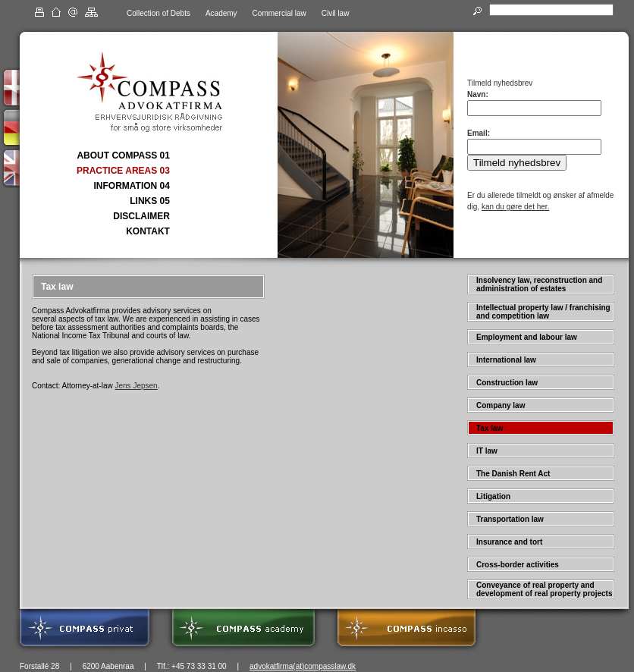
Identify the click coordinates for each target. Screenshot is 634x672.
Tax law (490, 428)
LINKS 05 (150, 201)
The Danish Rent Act (513, 474)
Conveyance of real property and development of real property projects (545, 589)
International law (506, 360)
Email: (479, 133)
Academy (221, 13)
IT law (487, 451)
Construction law (507, 383)
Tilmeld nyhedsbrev (517, 163)
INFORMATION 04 (131, 186)
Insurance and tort (509, 542)
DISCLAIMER (141, 216)
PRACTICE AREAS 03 (123, 171)
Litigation (493, 496)
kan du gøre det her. (516, 207)
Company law (501, 405)
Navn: (478, 94)
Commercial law (279, 13)
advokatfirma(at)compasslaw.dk (303, 666)
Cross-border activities (518, 565)
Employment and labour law (527, 337)
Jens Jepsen (137, 386)
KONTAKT (148, 231)
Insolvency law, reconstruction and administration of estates (539, 284)
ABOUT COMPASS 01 (123, 155)
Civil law (336, 13)
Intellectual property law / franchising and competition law (543, 312)
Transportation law (510, 519)
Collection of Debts (158, 13)
